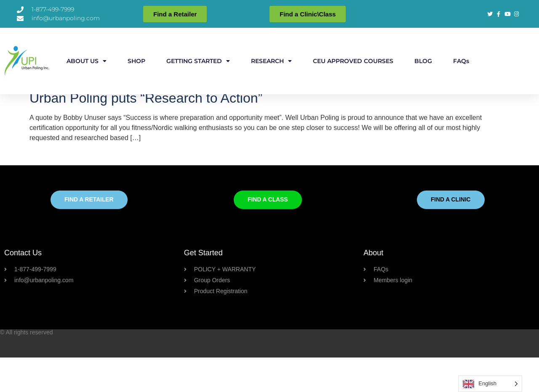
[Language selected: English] (490, 384)
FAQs (461, 61)
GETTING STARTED (198, 61)
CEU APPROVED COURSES (353, 61)
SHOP (136, 61)
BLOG (423, 61)
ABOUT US (87, 61)
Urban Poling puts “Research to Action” (146, 132)
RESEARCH (271, 61)
